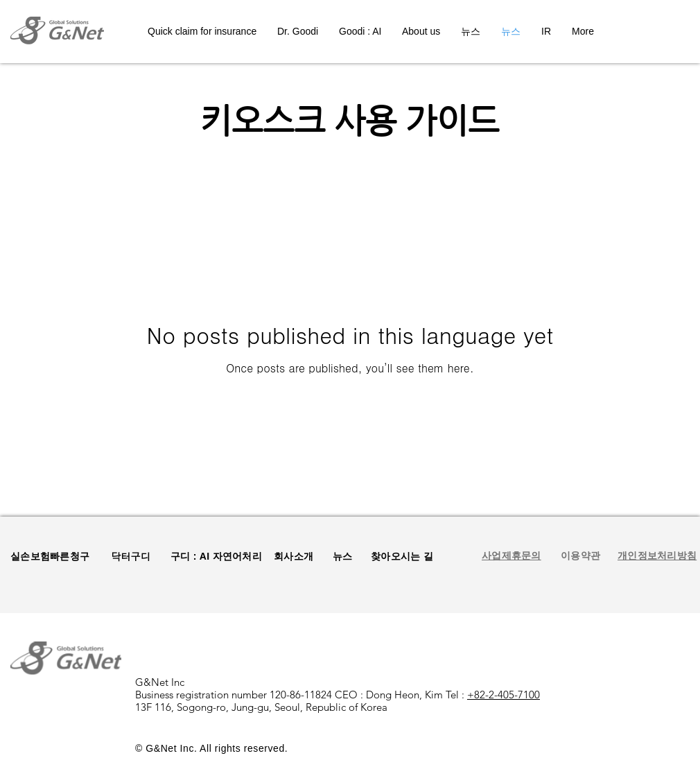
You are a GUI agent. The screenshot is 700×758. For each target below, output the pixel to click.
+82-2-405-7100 (504, 695)
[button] (580, 555)
